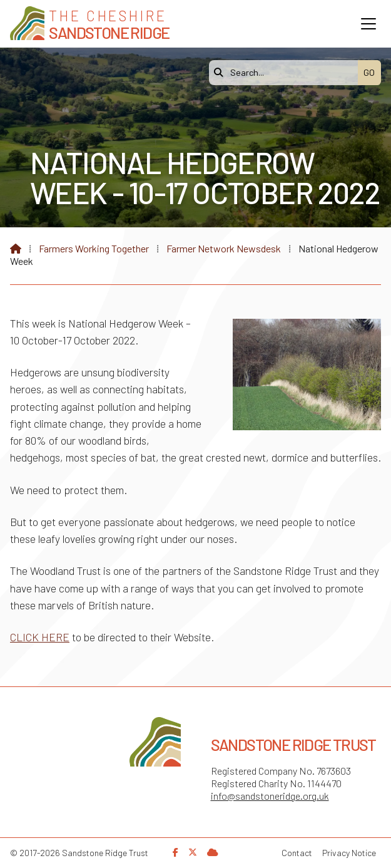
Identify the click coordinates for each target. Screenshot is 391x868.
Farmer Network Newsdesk (224, 248)
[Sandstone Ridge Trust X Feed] (193, 852)
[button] (368, 24)
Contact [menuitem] (297, 853)
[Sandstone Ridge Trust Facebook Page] (175, 852)
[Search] (287, 73)
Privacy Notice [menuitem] (349, 853)
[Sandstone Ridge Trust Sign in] (213, 852)
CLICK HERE (40, 637)
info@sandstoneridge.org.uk (270, 796)
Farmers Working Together (94, 248)
